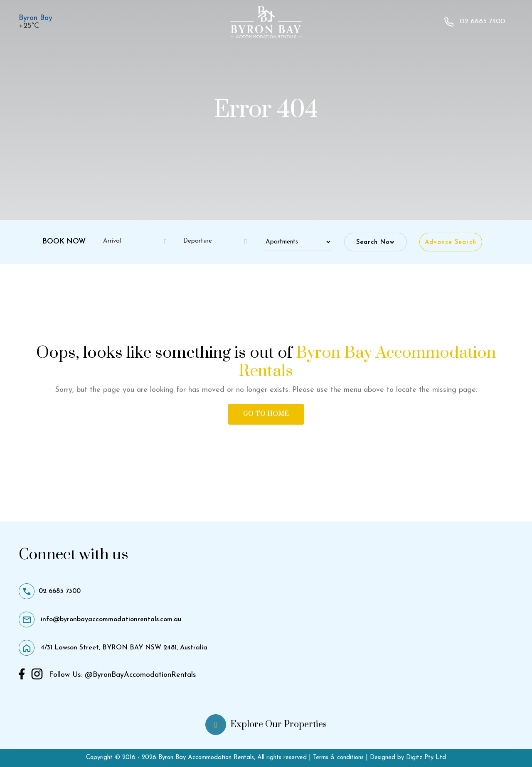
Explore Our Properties (266, 725)
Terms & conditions (339, 758)
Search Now (375, 242)
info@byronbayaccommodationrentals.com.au (100, 619)
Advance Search (451, 242)
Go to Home (266, 414)
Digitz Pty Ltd (425, 758)
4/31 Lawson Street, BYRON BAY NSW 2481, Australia (113, 648)
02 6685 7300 (475, 22)
